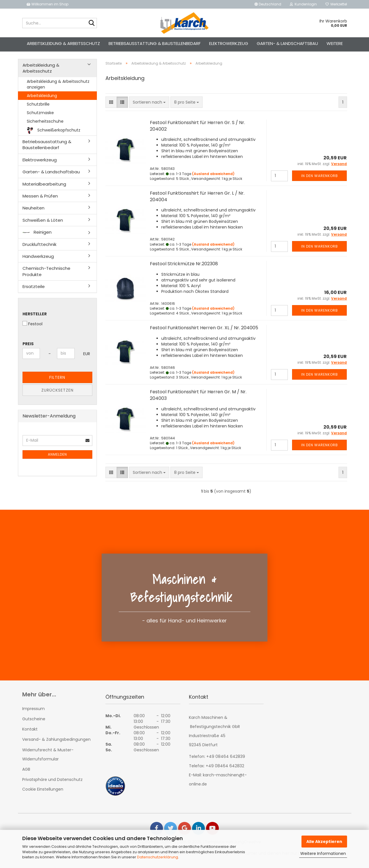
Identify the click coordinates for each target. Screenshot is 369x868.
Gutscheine (34, 724)
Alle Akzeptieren (324, 842)
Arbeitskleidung (42, 101)
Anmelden (57, 459)
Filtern (57, 382)
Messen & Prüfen (40, 201)
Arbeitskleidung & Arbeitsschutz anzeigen (58, 89)
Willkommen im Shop (47, 4)
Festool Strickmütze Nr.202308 (184, 269)
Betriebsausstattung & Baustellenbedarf (155, 43)
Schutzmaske (40, 118)
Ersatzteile (34, 292)
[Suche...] (91, 23)
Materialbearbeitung (44, 189)
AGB (26, 774)
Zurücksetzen (57, 395)
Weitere (335, 43)
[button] (268, 4)
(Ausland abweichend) (213, 179)
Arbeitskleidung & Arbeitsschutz (63, 43)
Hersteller (35, 319)
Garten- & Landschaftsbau (287, 43)
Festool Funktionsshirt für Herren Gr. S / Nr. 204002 (197, 131)
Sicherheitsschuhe (45, 126)
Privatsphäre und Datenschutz (52, 785)
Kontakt (30, 734)
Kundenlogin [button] (303, 4)
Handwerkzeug (38, 261)
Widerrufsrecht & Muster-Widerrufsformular (48, 760)
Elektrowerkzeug (229, 43)
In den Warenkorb (320, 181)
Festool (32, 329)
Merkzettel (336, 4)
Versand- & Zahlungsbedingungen (56, 745)
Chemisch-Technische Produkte (46, 276)
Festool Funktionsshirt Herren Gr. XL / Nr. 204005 (204, 333)
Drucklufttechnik (39, 249)
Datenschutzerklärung (158, 857)
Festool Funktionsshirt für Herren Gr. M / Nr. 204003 (198, 400)
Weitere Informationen (323, 853)
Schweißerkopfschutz (54, 136)
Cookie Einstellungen (43, 794)
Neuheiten (33, 213)
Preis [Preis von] (28, 349)
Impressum (33, 714)
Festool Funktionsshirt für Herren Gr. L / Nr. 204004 (197, 201)
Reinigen (37, 237)
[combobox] (149, 107)
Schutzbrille (38, 109)
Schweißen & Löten (43, 225)
